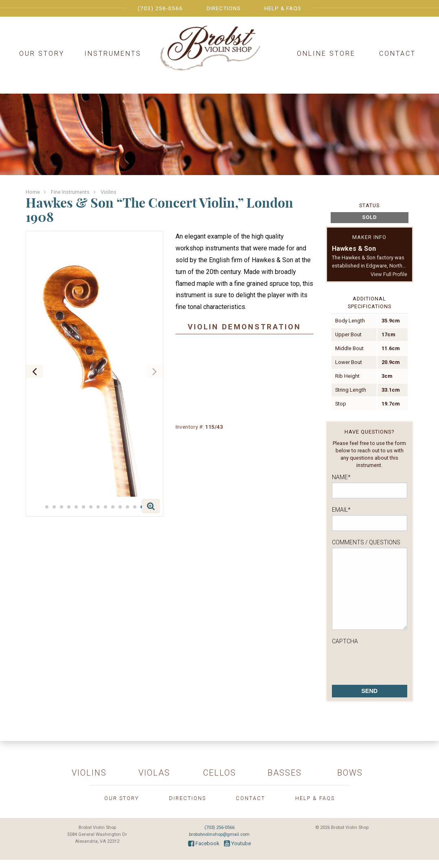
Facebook (204, 843)
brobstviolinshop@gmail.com (219, 834)
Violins (109, 192)
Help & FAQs (283, 8)
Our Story (42, 54)
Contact (397, 54)
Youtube (237, 843)
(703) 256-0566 (160, 8)
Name (341, 477)
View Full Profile (389, 274)
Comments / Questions (366, 542)
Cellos (220, 773)
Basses (285, 773)
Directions (224, 8)
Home (33, 192)
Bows (350, 773)
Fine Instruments (70, 192)
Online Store (326, 54)
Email (341, 510)
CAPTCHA (345, 641)
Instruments (113, 54)
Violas (154, 773)
